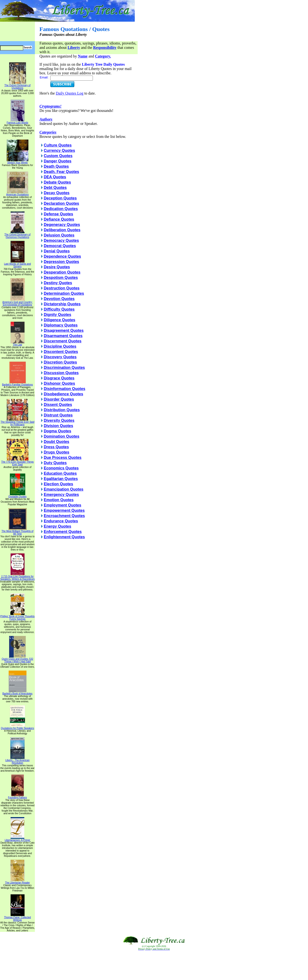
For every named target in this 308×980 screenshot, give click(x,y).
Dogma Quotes (58, 431)
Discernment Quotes (63, 341)
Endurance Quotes (61, 521)
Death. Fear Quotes (61, 172)
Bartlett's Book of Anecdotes (17, 692)
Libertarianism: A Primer (17, 839)
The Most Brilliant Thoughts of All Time (17, 531)
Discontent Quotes (61, 352)
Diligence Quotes (60, 320)
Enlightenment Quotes (64, 537)
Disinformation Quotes (64, 389)
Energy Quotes (58, 526)
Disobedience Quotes (64, 394)
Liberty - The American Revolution (17, 760)
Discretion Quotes (60, 362)
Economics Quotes (61, 468)
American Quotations (17, 193)
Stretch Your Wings (18, 161)
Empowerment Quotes (64, 510)
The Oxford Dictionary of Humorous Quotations (17, 235)
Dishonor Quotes (59, 383)
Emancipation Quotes (64, 489)
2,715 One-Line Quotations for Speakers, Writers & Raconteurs (17, 577)
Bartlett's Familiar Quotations (17, 384)
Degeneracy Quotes (62, 225)
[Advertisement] (154, 965)
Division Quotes (58, 426)
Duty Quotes (55, 463)
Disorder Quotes (59, 399)
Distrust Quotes (58, 415)
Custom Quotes (58, 156)
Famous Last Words (17, 122)
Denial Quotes (57, 251)
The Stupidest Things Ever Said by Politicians (17, 422)
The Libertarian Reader (17, 882)
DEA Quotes (55, 177)
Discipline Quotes (60, 346)
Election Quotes (58, 484)
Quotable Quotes (18, 495)
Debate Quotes (57, 182)
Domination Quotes (62, 436)
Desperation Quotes (62, 272)
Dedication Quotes (61, 209)
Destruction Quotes (62, 288)
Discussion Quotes (61, 373)
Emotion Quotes (59, 500)
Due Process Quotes (63, 458)
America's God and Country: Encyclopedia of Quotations (17, 302)
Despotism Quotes (61, 278)
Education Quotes (60, 473)
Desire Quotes (57, 267)
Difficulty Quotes (59, 309)
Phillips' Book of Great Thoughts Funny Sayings (17, 617)
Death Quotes (56, 166)
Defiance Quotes (59, 219)
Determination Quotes (64, 293)
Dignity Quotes (58, 315)
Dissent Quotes (58, 405)
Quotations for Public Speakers (18, 727)
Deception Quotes (60, 198)
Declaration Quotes (61, 203)
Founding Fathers (17, 796)
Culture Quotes (58, 145)
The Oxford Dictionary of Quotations (17, 86)
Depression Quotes (61, 262)
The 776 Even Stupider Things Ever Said (17, 462)
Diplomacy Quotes (61, 325)
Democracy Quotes (61, 240)
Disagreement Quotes (64, 330)
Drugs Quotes (57, 452)
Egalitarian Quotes (61, 479)
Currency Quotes (59, 151)
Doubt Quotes (57, 442)
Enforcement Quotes (63, 532)
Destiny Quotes (58, 283)
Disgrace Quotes (59, 378)
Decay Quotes (57, 193)
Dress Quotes (56, 447)
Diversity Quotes (59, 420)
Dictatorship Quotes (62, 304)
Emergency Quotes (61, 495)
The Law (18, 344)
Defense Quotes (58, 214)
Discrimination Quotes (64, 368)
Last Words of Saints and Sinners (18, 264)
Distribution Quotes (62, 410)
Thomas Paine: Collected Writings (18, 918)
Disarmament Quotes (63, 336)
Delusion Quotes (59, 235)
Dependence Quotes (62, 256)
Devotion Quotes (59, 299)
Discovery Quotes (60, 357)
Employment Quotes (63, 505)
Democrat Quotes (60, 246)
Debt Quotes (55, 188)
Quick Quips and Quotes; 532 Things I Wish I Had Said (17, 659)
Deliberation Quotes (62, 230)
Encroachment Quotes (64, 516)
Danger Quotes (58, 161)
